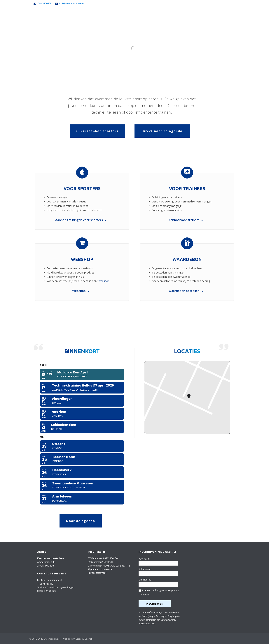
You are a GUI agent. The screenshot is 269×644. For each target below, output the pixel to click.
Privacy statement (97, 573)
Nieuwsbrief (199, 15)
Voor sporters (108, 15)
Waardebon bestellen (186, 291)
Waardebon (187, 259)
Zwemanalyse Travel (157, 15)
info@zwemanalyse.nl (72, 3)
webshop (104, 281)
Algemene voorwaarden (101, 569)
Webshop (216, 15)
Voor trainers (131, 15)
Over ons (232, 15)
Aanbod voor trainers (186, 220)
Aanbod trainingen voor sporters (81, 220)
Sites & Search (84, 639)
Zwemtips (181, 15)
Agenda (90, 15)
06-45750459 (45, 3)
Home (77, 15)
